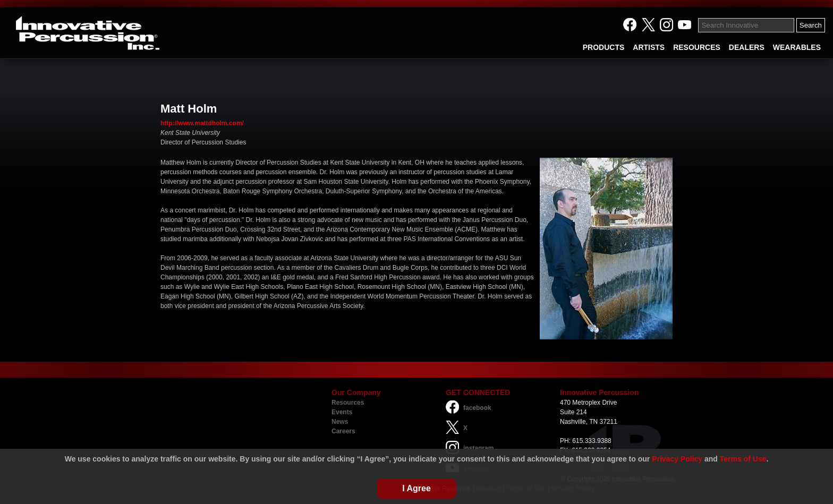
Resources (348, 403)
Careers (343, 431)
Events (342, 412)
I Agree (416, 488)
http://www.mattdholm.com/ (202, 123)
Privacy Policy (677, 459)
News (340, 422)
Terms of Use (743, 459)
